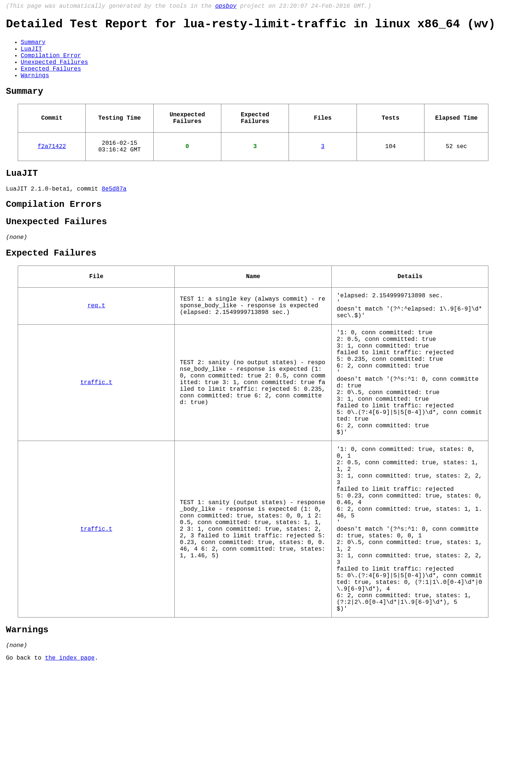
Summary (33, 47)
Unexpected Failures (54, 71)
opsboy (226, 7)
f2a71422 (52, 166)
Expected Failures (51, 79)
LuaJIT (31, 55)
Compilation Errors (54, 230)
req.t (96, 343)
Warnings (35, 88)
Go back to (25, 763)
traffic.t (96, 434)
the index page (70, 763)
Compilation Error (51, 63)
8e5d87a (114, 213)
